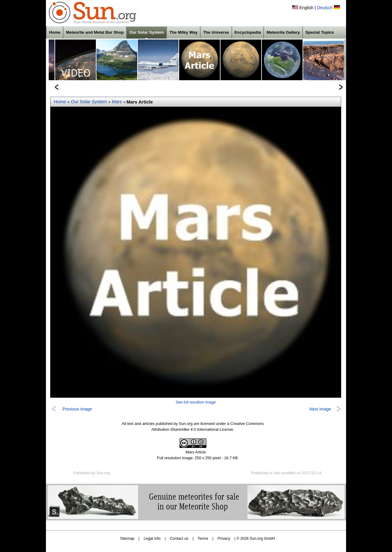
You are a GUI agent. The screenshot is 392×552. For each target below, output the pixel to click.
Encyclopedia (248, 32)
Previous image (77, 409)
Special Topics (320, 32)
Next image (320, 409)
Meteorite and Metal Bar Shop (95, 32)
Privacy (224, 538)
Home (55, 32)
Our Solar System (147, 32)
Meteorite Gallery (283, 32)
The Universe (216, 32)
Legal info (152, 538)
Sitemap (127, 538)
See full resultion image (196, 402)
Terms (203, 538)
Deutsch (325, 8)
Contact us (179, 538)
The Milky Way (183, 32)
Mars (117, 102)
